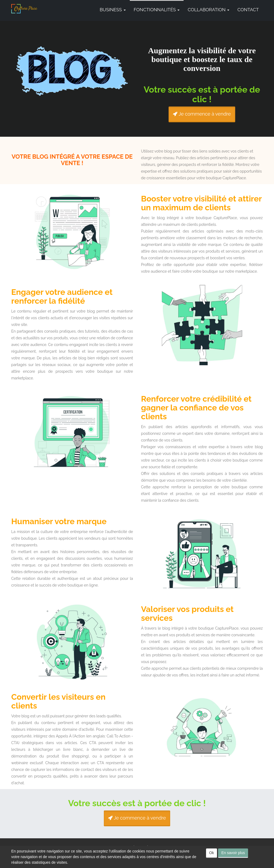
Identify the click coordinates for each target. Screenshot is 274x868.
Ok (212, 853)
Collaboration (208, 10)
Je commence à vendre (202, 114)
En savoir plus (233, 853)
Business (113, 10)
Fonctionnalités (157, 10)
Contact (248, 10)
